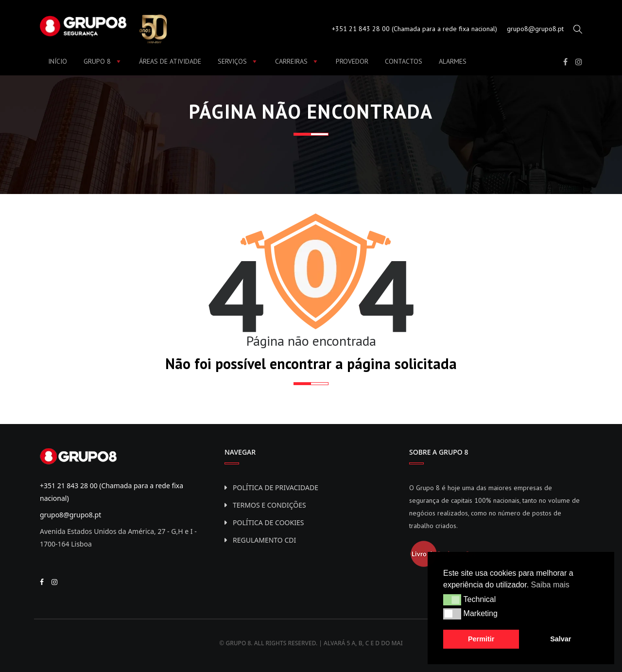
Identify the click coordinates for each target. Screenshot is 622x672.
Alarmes (453, 61)
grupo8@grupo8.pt (535, 29)
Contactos (404, 61)
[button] (452, 600)
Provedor (352, 61)
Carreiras (297, 61)
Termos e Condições (269, 505)
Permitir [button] (481, 639)
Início (58, 61)
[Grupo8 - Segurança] (103, 28)
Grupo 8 (103, 61)
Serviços (238, 61)
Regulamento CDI (264, 540)
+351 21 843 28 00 (361, 29)
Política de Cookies (268, 522)
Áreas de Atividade (170, 61)
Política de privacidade (276, 487)
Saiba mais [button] (550, 585)
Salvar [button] (561, 639)
